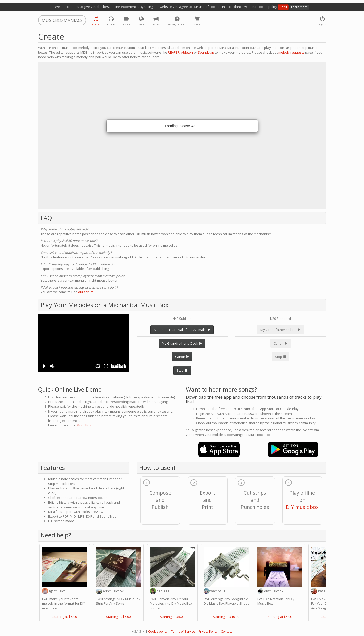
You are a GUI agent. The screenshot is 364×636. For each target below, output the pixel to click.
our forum (86, 292)
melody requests (291, 52)
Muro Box (84, 425)
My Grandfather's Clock (182, 343)
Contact (226, 632)
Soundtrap (206, 52)
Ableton (187, 52)
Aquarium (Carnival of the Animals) (182, 330)
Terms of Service (183, 632)
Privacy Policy (208, 632)
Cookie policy (158, 632)
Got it (283, 7)
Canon (182, 357)
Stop (182, 370)
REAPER (174, 52)
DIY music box (302, 507)
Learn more (299, 7)
